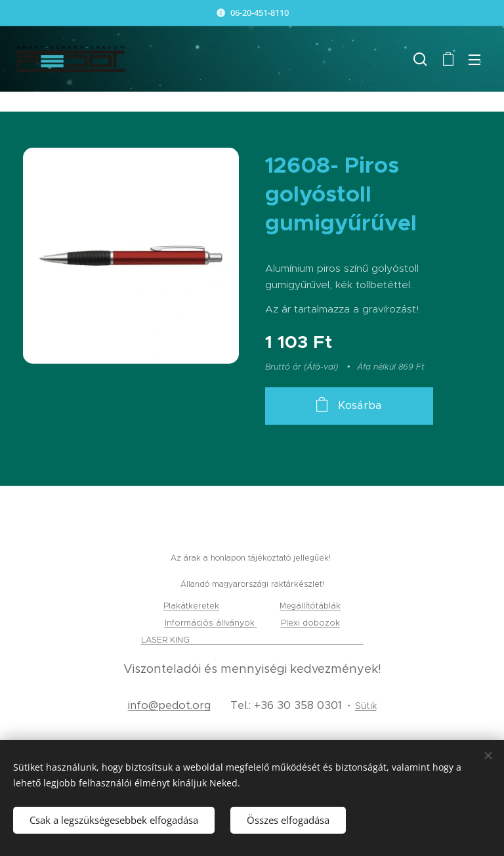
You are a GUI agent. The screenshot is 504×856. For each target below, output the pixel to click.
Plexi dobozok (310, 623)
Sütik (366, 706)
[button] (420, 59)
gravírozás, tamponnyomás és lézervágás (278, 640)
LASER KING (167, 640)
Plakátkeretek (191, 606)
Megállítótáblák (310, 606)
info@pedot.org (169, 705)
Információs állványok (211, 623)
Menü (474, 60)
